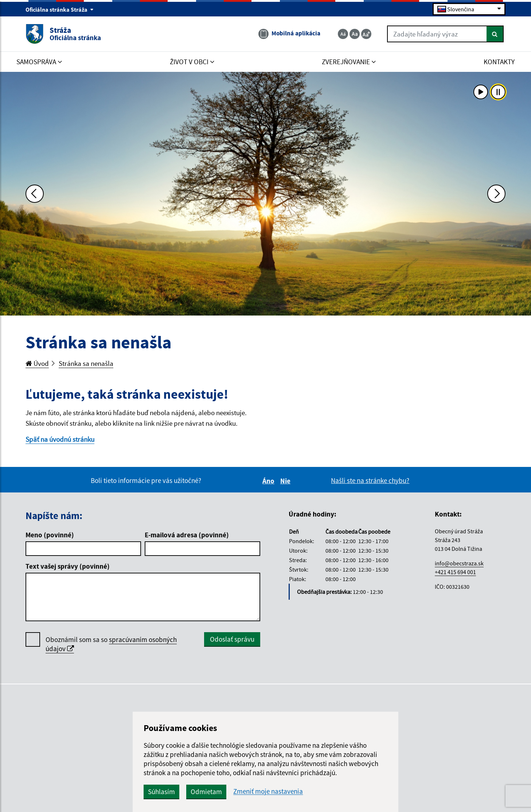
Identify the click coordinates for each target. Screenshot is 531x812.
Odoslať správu (232, 639)
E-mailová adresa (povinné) (187, 535)
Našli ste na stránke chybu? (370, 480)
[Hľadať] (495, 34)
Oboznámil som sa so (111, 644)
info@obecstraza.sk (459, 563)
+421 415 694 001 (455, 572)
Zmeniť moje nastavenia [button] (268, 791)
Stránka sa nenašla (86, 363)
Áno (270, 481)
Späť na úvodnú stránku (60, 439)
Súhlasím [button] (161, 792)
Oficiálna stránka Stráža (60, 9)
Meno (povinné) (50, 535)
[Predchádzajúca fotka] (35, 194)
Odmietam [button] (206, 792)
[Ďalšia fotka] (496, 194)
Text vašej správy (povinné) (68, 566)
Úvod (37, 363)
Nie (286, 481)
